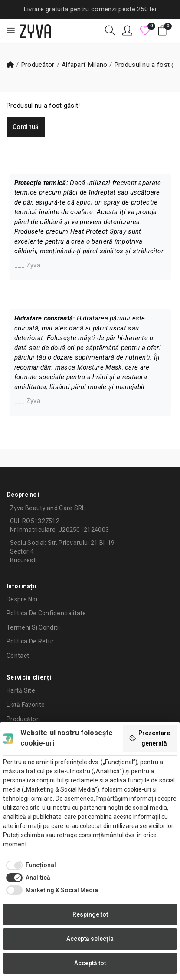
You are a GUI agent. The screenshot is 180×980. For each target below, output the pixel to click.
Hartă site (21, 690)
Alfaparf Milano (85, 65)
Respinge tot (90, 914)
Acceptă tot (90, 963)
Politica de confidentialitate (46, 613)
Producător (38, 65)
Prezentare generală (149, 738)
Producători (23, 719)
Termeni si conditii (33, 627)
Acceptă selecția (90, 939)
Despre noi (22, 599)
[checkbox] (29, 865)
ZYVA (36, 30)
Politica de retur (30, 641)
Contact (18, 656)
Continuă (26, 127)
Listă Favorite (26, 705)
